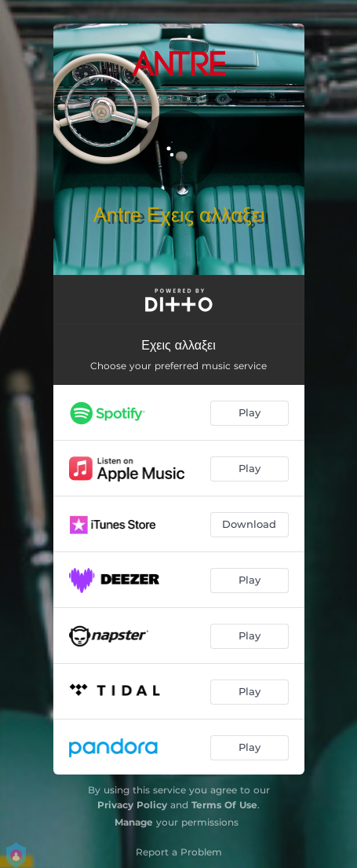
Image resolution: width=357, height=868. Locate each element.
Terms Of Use (224, 805)
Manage (134, 822)
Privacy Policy (132, 805)
